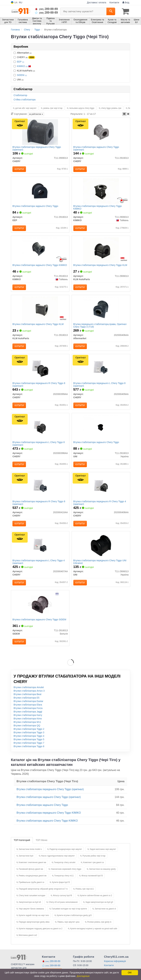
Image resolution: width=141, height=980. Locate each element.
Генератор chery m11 (64, 881)
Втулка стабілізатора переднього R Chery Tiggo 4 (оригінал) (100, 507)
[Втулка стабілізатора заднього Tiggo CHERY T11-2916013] (101, 132)
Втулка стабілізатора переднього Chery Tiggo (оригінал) (37, 148)
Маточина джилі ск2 (28, 941)
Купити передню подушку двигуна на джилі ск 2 (41, 934)
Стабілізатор (20, 95)
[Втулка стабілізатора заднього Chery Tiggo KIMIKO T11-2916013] (40, 251)
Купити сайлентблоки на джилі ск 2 (96, 901)
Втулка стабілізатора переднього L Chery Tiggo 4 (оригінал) (39, 566)
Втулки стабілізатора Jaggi (28, 717)
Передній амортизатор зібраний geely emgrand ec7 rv (43, 895)
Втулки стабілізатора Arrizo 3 (29, 697)
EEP (21, 62)
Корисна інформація (115, 967)
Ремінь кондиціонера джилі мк (33, 881)
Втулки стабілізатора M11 (27, 728)
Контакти (114, 2)
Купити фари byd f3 (61, 888)
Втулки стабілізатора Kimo (28, 724)
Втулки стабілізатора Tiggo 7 (29, 749)
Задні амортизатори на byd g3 (99, 908)
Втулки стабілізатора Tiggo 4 (29, 742)
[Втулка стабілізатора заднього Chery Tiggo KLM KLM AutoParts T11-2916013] (40, 311)
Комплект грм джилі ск (93, 868)
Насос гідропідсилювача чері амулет (58, 861)
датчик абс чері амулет (26, 108)
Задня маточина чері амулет (103, 855)
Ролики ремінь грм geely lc (99, 928)
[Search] (111, 11)
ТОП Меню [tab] (41, 846)
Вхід (126, 2)
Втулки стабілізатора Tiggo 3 (29, 738)
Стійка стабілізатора (25, 99)
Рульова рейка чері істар (94, 861)
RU (21, 2)
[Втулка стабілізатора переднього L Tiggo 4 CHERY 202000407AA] (40, 550)
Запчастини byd (26, 861)
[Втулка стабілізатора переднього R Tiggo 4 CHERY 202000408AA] (101, 490)
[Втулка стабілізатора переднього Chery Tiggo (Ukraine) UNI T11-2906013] (101, 550)
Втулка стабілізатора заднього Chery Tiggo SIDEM (40, 625)
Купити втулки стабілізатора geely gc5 (74, 921)
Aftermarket (23, 53)
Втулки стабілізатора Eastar (28, 707)
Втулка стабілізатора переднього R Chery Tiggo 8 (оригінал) (39, 387)
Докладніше (83, 976)
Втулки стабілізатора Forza (28, 714)
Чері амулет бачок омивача (31, 914)
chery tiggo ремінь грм (111, 108)
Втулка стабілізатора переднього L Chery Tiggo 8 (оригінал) (100, 387)
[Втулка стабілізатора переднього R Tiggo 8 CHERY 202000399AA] (40, 371)
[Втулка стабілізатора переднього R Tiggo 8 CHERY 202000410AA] (40, 490)
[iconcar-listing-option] (128, 114)
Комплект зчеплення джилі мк (32, 868)
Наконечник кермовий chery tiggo (66, 875)
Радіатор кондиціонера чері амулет (66, 855)
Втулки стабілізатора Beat (27, 700)
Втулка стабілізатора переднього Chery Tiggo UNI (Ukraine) (100, 566)
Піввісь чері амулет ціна (68, 928)
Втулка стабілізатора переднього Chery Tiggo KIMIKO (98, 208)
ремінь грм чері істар (53, 108)
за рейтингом (36, 114)
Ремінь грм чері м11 (85, 895)
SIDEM (22, 75)
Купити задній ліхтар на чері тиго (34, 921)
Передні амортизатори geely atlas (34, 928)
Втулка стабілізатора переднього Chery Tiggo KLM (100, 267)
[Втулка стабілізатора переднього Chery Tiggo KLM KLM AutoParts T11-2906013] (101, 251)
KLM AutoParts (24, 70)
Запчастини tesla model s (30, 855)
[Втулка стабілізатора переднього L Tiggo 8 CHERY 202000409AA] (101, 371)
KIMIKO (24, 66)
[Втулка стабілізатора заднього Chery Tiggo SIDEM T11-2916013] (40, 610)
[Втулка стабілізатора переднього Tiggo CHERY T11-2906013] (40, 132)
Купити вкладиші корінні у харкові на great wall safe (94, 934)
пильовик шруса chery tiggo (82, 108)
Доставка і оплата (97, 2)
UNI (19, 79)
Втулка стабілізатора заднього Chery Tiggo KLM (38, 326)
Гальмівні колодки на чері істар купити (69, 914)
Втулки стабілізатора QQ (27, 731)
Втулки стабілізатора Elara (28, 710)
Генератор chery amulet (65, 868)
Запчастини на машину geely (102, 875)
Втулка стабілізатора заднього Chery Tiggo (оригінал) (96, 148)
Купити (20, 169)
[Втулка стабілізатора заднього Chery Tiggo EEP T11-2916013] (40, 192)
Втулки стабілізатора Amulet (29, 693)
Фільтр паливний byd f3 (92, 881)
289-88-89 (46, 9)
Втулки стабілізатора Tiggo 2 (29, 735)
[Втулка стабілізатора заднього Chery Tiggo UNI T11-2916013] (101, 430)
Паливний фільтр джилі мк (31, 875)
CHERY (24, 57)
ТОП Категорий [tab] (22, 846)
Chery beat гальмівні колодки (32, 901)
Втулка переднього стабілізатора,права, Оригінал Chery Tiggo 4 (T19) (100, 328)
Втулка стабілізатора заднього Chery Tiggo (36, 207)
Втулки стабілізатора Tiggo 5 (29, 745)
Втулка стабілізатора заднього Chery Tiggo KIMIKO (40, 267)
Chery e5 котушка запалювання (63, 908)
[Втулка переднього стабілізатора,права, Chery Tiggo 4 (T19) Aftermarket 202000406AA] (101, 311)
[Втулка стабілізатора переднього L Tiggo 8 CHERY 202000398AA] (40, 430)
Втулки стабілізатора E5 (26, 703)
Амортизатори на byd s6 (30, 908)
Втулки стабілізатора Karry (28, 721)
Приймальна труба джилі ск (31, 888)
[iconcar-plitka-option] (124, 114)
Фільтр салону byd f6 (62, 901)
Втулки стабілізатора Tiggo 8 (29, 752)
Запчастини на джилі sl (105, 914)
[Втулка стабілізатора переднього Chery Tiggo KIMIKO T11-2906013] (101, 192)
